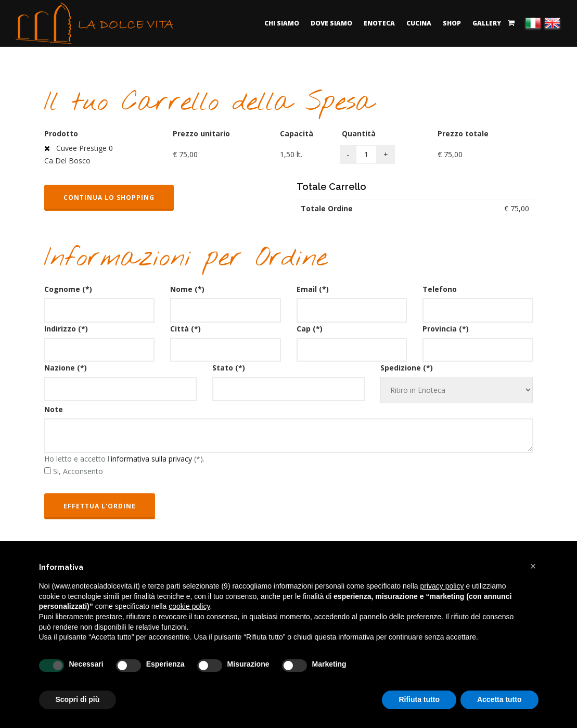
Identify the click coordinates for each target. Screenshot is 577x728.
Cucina (419, 23)
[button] (533, 566)
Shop (452, 23)
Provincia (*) (446, 329)
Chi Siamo (282, 23)
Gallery (487, 23)
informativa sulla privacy (151, 459)
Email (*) (313, 289)
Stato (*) (229, 368)
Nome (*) (187, 289)
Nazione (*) (66, 368)
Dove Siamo (331, 23)
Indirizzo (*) (66, 329)
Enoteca (379, 23)
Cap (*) (310, 329)
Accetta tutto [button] (499, 699)
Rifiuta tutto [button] (419, 699)
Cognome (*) (68, 289)
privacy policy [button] (442, 586)
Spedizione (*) (407, 368)
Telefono (440, 289)
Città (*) (185, 329)
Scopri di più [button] (78, 699)
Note (54, 409)
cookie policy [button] (189, 606)
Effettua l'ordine (100, 506)
